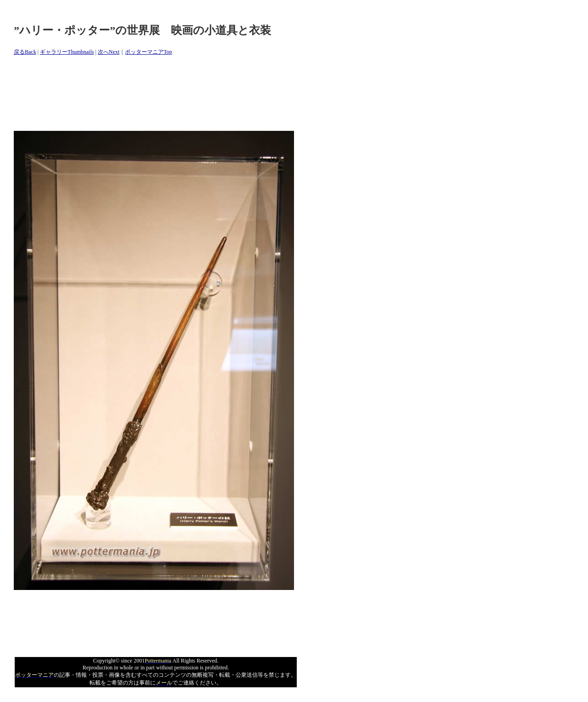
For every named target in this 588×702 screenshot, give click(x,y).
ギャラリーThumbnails (67, 52)
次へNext (109, 52)
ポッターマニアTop (149, 52)
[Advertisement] (181, 94)
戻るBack (25, 52)
